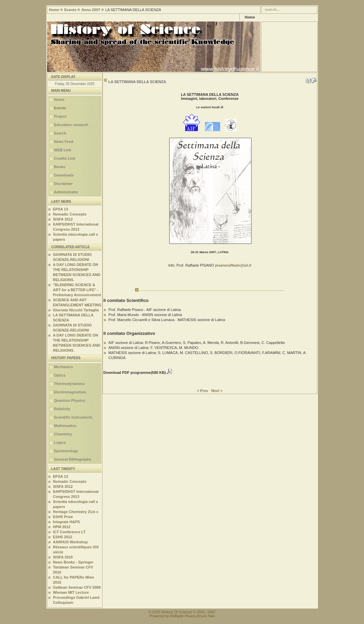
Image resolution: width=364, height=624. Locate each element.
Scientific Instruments (73, 417)
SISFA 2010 (63, 557)
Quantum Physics (70, 400)
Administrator (66, 192)
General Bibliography (73, 459)
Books (60, 167)
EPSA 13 (61, 209)
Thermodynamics (69, 384)
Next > (217, 391)
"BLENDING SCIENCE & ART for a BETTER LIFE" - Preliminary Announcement (77, 290)
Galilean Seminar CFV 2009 (77, 587)
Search (60, 133)
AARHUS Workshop (71, 542)
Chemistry (63, 434)
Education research (71, 125)
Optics (60, 375)
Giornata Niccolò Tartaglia (76, 310)
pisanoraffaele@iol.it (233, 265)
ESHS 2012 (63, 537)
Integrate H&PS (67, 522)
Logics (60, 442)
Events (70, 10)
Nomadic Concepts (70, 214)
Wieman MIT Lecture (71, 592)
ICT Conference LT (69, 532)
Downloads (64, 175)
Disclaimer (64, 184)
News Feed (64, 142)
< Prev (203, 391)
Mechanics (64, 367)
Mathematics (65, 426)
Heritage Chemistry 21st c (76, 512)
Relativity (62, 409)
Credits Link (65, 158)
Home (54, 10)
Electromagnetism (70, 392)
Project (60, 116)
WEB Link (63, 150)
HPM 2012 (62, 527)
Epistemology (66, 451)
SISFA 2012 (63, 219)
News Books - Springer (73, 562)
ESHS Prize (63, 517)
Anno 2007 (91, 10)
